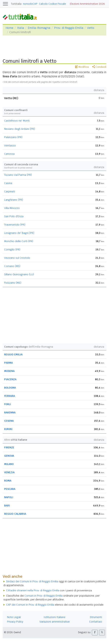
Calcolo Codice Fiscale (52, 4)
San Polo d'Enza (14, 216)
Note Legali (14, 617)
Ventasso (10, 145)
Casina (8, 183)
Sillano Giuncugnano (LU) (19, 274)
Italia (21, 28)
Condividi (99, 67)
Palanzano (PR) (13, 137)
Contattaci (96, 622)
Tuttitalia (16, 4)
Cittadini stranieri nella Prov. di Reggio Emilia (33, 590)
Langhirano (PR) (14, 200)
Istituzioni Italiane (54, 617)
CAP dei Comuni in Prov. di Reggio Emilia (30, 605)
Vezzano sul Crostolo (17, 258)
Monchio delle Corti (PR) (19, 241)
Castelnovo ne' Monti (17, 121)
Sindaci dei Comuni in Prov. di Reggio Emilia (32, 581)
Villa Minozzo (12, 208)
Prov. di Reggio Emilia (69, 28)
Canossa (9, 154)
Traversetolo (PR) (15, 225)
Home (9, 28)
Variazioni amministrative (55, 622)
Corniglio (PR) (12, 250)
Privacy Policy (15, 622)
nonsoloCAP (30, 4)
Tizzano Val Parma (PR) (18, 175)
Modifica (82, 67)
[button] (95, 633)
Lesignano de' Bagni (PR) (19, 233)
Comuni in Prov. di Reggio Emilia (44, 596)
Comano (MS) (12, 266)
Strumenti (96, 617)
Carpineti (10, 191)
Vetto (91, 28)
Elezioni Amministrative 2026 (87, 4)
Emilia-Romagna (39, 28)
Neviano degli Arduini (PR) (20, 129)
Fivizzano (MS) (13, 283)
